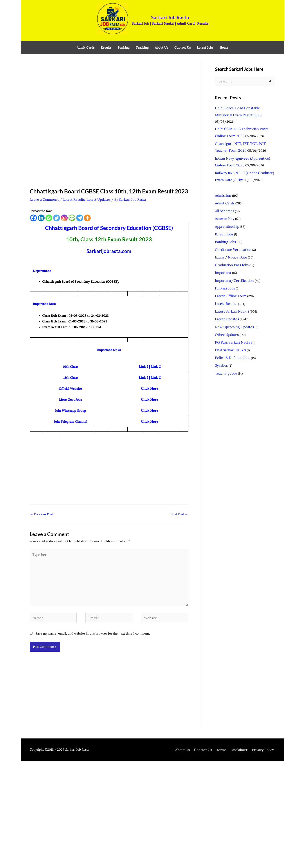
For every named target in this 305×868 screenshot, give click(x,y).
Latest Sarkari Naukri (230, 276)
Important (222, 242)
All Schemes (224, 186)
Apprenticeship (226, 200)
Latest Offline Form (229, 262)
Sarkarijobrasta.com (109, 242)
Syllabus (221, 325)
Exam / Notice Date (229, 228)
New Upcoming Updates (232, 290)
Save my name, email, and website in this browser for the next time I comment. (93, 612)
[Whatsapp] (49, 209)
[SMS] (72, 209)
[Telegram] (80, 209)
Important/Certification (232, 248)
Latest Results (69, 191)
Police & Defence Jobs (231, 318)
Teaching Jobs (225, 331)
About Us (194, 729)
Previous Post (42, 501)
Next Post (179, 501)
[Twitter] (57, 209)
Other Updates (225, 297)
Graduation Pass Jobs (230, 235)
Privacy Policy (266, 729)
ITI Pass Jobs (224, 255)
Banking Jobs (224, 214)
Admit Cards (224, 179)
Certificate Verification (231, 221)
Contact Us (212, 729)
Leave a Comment (43, 191)
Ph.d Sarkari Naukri (229, 311)
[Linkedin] (41, 209)
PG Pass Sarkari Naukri (231, 304)
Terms (229, 729)
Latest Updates (92, 191)
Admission (222, 172)
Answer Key (224, 193)
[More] (87, 209)
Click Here (150, 388)
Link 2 (155, 357)
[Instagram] (64, 209)
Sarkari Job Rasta (166, 12)
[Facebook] (33, 209)
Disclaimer (245, 729)
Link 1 (144, 357)
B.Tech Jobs (223, 207)
